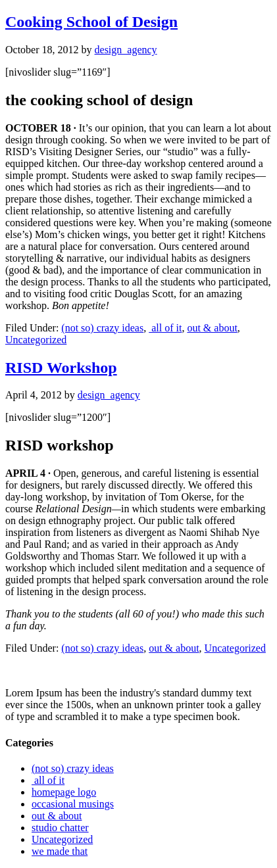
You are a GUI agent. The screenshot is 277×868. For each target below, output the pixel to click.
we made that (60, 851)
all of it (165, 328)
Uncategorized (36, 340)
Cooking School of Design (91, 22)
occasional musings (73, 804)
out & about (212, 328)
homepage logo (64, 792)
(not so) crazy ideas (102, 328)
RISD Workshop (61, 368)
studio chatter (60, 828)
